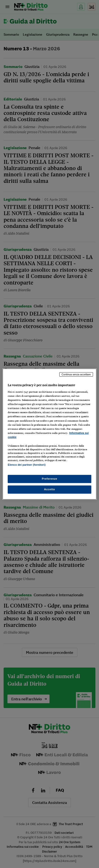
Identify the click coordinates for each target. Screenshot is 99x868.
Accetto (49, 489)
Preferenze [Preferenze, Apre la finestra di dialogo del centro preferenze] (49, 479)
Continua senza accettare (76, 374)
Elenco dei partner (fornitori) (27, 465)
